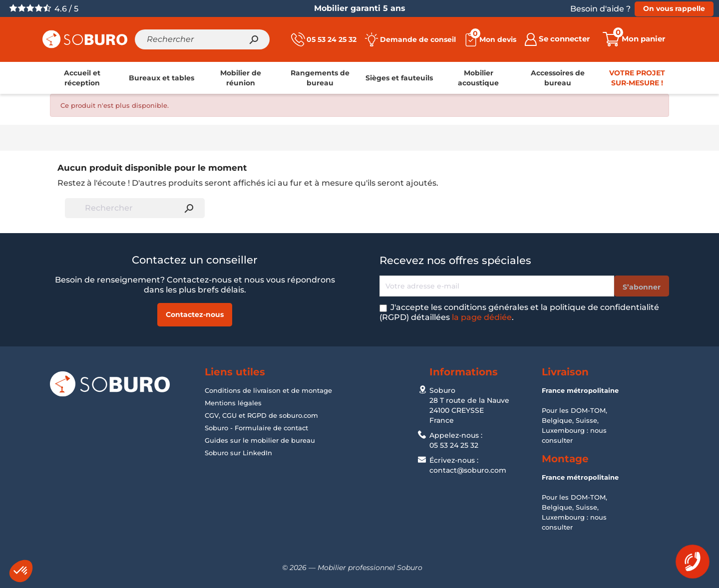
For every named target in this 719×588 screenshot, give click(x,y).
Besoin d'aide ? (600, 9)
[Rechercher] (202, 39)
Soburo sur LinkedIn (238, 453)
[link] (82, 78)
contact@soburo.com (468, 470)
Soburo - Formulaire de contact (256, 428)
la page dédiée (482, 317)
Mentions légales (233, 403)
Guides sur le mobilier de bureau (260, 440)
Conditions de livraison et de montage (268, 390)
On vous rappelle (674, 8)
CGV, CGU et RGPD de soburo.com (261, 415)
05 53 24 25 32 (454, 445)
